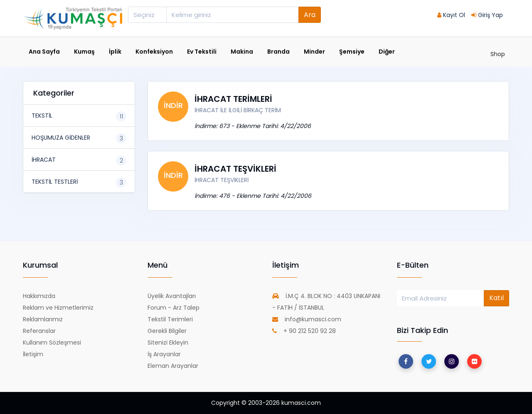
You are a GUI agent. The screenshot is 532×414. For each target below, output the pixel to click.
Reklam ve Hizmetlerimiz (58, 308)
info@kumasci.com (307, 319)
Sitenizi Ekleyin (168, 343)
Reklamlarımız (43, 319)
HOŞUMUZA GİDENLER (61, 138)
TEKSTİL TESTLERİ (55, 182)
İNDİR (173, 105)
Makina (242, 52)
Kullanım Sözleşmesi (52, 343)
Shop (498, 54)
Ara (310, 15)
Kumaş (84, 52)
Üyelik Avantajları (172, 296)
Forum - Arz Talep (174, 308)
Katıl (496, 298)
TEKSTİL (42, 116)
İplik (115, 52)
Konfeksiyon (154, 52)
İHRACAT (44, 160)
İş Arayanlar (164, 354)
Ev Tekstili (202, 52)
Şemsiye (352, 52)
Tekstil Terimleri (170, 319)
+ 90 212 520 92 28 (304, 331)
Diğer (389, 52)
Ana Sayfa (44, 52)
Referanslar (39, 331)
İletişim (33, 354)
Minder (314, 52)
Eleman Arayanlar (173, 366)
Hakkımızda (39, 296)
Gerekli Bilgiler (167, 331)
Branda (278, 52)
